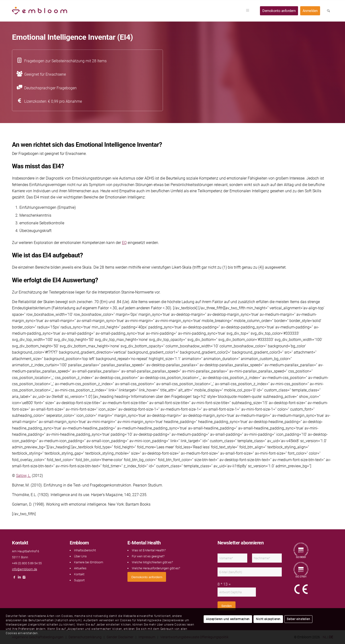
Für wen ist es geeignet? (148, 556)
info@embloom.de (25, 569)
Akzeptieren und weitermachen (228, 619)
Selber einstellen (298, 619)
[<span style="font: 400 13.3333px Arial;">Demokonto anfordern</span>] (147, 577)
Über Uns (80, 556)
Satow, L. (23, 476)
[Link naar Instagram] (24, 579)
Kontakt (79, 574)
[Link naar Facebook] (14, 579)
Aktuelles (80, 568)
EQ (124, 243)
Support (79, 580)
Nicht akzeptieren (268, 619)
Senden (227, 606)
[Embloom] (40, 11)
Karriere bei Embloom (89, 562)
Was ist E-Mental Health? (149, 550)
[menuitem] (249, 11)
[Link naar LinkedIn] (19, 579)
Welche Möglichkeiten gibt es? (152, 562)
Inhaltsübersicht (85, 550)
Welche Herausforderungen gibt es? (156, 568)
